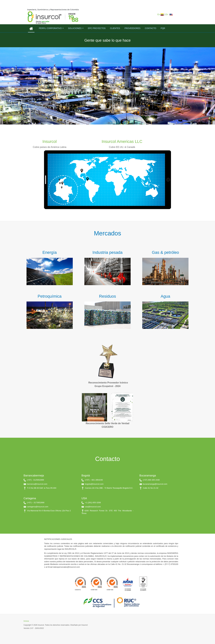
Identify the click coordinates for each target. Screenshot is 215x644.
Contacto (151, 28)
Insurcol (50, 141)
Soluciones (76, 28)
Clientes (115, 28)
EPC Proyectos (97, 28)
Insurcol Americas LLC (122, 141)
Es (161, 14)
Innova (26, 621)
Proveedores (132, 28)
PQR (163, 28)
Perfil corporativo (51, 28)
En (170, 14)
